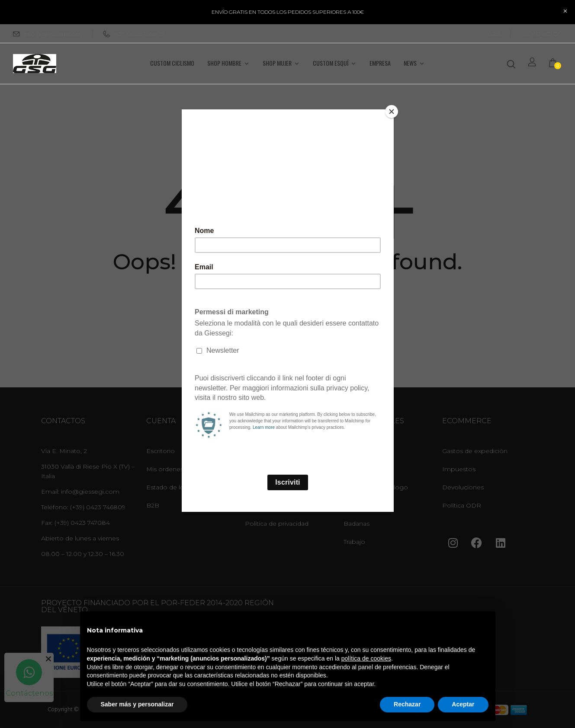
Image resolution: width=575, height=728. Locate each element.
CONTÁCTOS (543, 34)
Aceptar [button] (463, 704)
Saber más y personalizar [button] (137, 704)
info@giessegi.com (53, 34)
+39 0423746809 (134, 34)
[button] (556, 64)
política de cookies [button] (366, 658)
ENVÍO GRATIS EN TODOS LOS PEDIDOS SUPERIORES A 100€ (288, 12)
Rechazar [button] (407, 704)
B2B (494, 34)
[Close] (392, 112)
